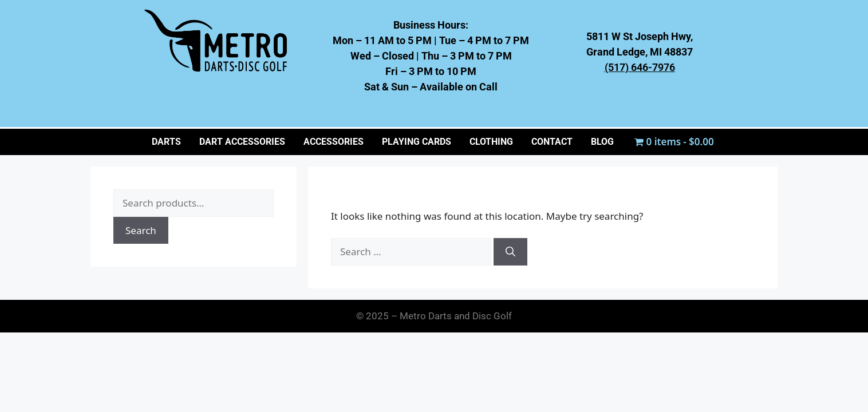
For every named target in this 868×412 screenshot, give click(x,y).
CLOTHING (491, 142)
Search (141, 230)
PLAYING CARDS (417, 142)
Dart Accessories (242, 142)
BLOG (602, 142)
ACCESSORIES (334, 142)
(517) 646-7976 (640, 67)
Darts (166, 142)
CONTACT (552, 142)
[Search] (510, 252)
